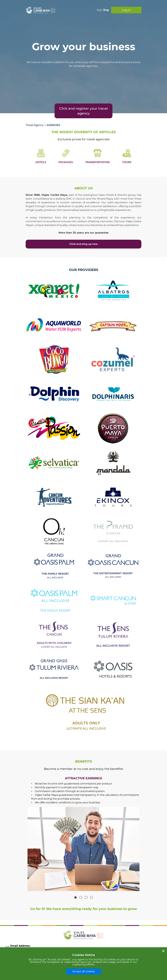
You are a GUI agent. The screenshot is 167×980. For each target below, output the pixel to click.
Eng (106, 10)
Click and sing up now (84, 244)
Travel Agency (35, 125)
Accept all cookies (84, 971)
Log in (126, 10)
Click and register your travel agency (83, 111)
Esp (99, 10)
